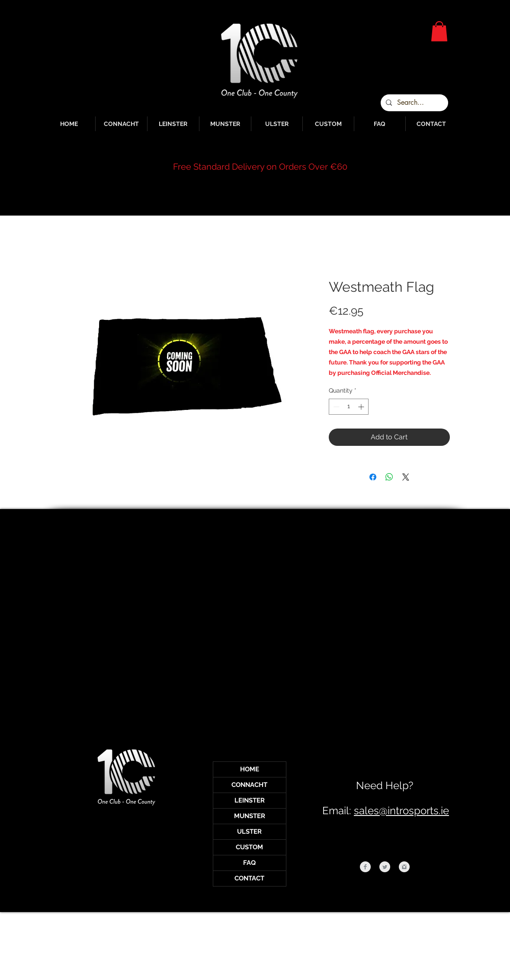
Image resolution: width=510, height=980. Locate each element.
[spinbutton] (349, 407)
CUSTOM (249, 847)
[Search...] (414, 103)
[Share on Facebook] (373, 477)
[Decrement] (335, 407)
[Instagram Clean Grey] (404, 867)
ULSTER (249, 832)
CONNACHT (249, 785)
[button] (439, 31)
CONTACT (249, 878)
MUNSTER (250, 816)
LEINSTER (250, 800)
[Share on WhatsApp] (389, 477)
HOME (250, 769)
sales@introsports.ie (401, 811)
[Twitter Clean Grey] (385, 867)
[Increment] (362, 407)
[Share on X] (406, 477)
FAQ (249, 863)
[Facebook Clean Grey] (365, 867)
